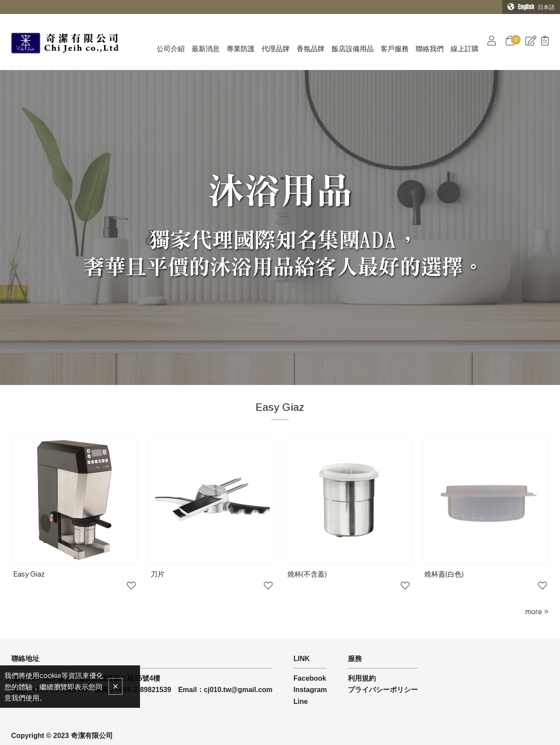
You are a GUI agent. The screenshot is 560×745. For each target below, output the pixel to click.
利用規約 (362, 654)
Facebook (310, 654)
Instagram (310, 666)
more (534, 587)
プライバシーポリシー (383, 666)
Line (301, 677)
